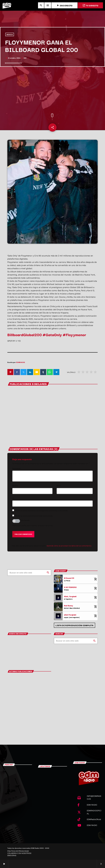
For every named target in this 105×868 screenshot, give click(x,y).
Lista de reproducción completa (74, 625)
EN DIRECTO (64, 5)
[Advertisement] (52, 90)
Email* (59, 485)
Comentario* (17, 468)
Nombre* (15, 485)
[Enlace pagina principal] (7, 5)
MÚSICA (10, 34)
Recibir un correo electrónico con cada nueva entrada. (34, 516)
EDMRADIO (21, 362)
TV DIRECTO (90, 5)
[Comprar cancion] (95, 579)
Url (13, 498)
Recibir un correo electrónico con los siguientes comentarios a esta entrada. (42, 511)
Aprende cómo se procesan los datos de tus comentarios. (69, 546)
